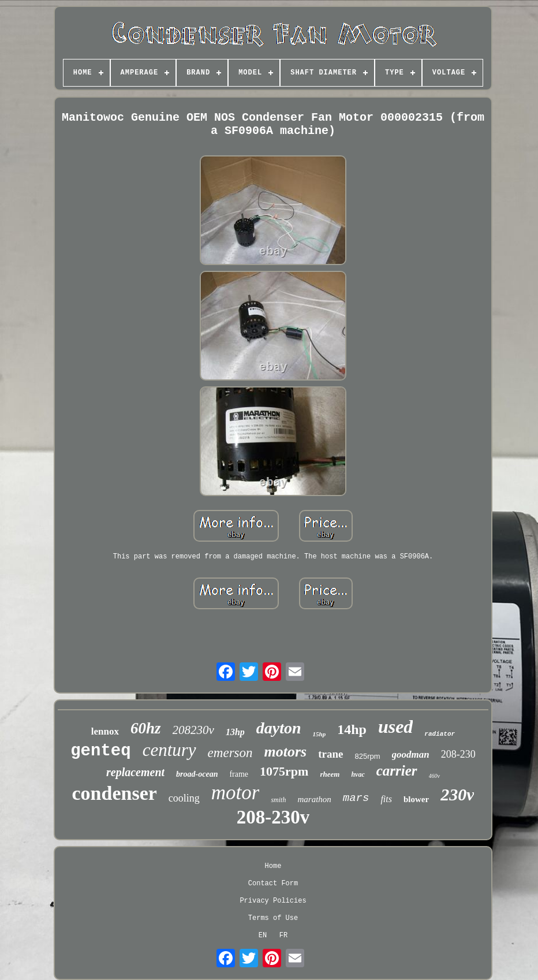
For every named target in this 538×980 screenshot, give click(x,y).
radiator (440, 734)
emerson (230, 753)
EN (263, 936)
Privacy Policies (273, 901)
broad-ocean (197, 774)
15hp (320, 734)
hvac (358, 774)
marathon (314, 799)
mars (356, 798)
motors (286, 752)
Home (273, 866)
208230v (193, 730)
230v (457, 794)
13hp (235, 732)
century (169, 750)
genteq (100, 751)
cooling (184, 798)
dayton (279, 728)
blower (416, 799)
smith (278, 800)
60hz (146, 728)
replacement (135, 772)
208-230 (458, 754)
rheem (330, 774)
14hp (352, 729)
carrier (397, 771)
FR (283, 936)
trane (330, 754)
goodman (411, 754)
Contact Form (273, 884)
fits (386, 799)
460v (434, 776)
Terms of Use (273, 918)
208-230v (273, 817)
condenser (115, 793)
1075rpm (284, 771)
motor (236, 793)
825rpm (368, 756)
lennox (105, 731)
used (395, 726)
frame (239, 774)
